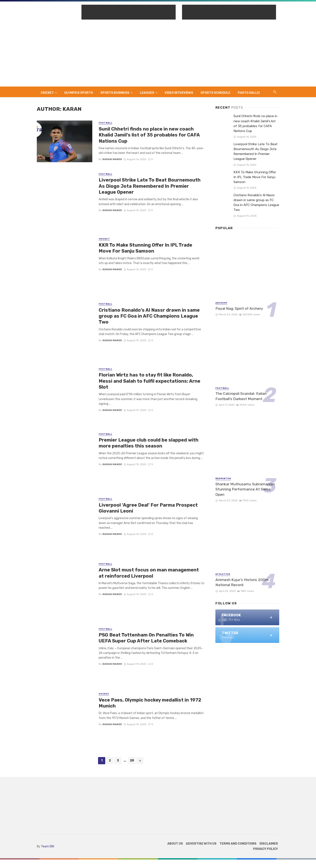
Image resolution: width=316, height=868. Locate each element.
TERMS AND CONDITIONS (238, 844)
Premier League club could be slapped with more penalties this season (149, 443)
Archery (221, 303)
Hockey (104, 694)
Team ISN (48, 846)
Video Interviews (179, 93)
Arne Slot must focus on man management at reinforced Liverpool (149, 573)
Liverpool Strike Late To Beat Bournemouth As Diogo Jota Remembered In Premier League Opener (150, 186)
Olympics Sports (79, 93)
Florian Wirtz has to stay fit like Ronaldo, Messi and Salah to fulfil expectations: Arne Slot (149, 381)
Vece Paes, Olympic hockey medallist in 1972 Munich (150, 703)
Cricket (47, 93)
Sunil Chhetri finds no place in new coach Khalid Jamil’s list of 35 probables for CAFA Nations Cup (149, 135)
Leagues (147, 93)
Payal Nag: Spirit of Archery (239, 308)
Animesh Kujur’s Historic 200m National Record (242, 582)
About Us (175, 844)
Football (105, 123)
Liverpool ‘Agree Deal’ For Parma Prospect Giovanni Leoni (148, 508)
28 (132, 761)
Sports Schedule (215, 93)
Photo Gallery (250, 93)
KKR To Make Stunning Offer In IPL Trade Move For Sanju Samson (145, 248)
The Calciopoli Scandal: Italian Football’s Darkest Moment (241, 396)
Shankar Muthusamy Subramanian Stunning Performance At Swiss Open (245, 489)
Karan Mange (112, 159)
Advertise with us (201, 844)
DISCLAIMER (269, 844)
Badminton (223, 479)
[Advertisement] (158, 55)
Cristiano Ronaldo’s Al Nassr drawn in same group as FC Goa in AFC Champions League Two (149, 316)
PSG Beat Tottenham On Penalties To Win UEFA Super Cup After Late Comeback (146, 638)
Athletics (223, 574)
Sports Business (115, 93)
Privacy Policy (265, 849)
